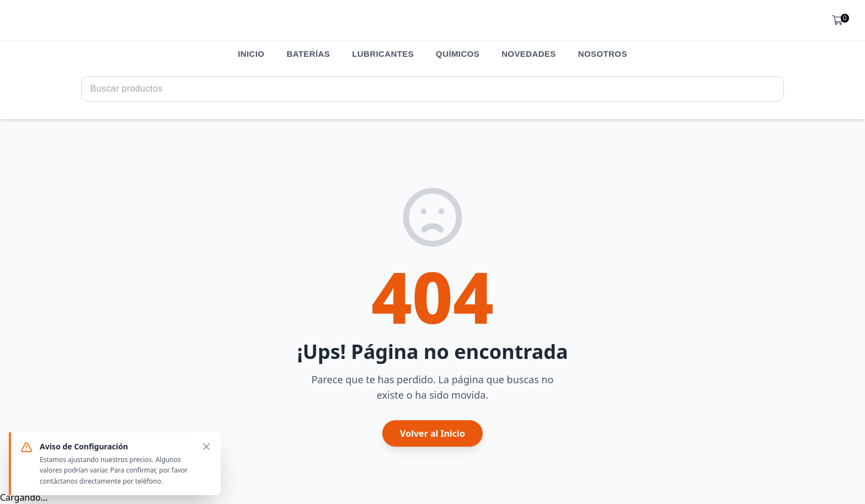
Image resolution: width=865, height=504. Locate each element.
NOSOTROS (603, 54)
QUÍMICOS (458, 54)
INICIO (251, 54)
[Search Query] (433, 89)
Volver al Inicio (432, 433)
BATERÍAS (308, 54)
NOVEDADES (529, 54)
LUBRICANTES (383, 54)
